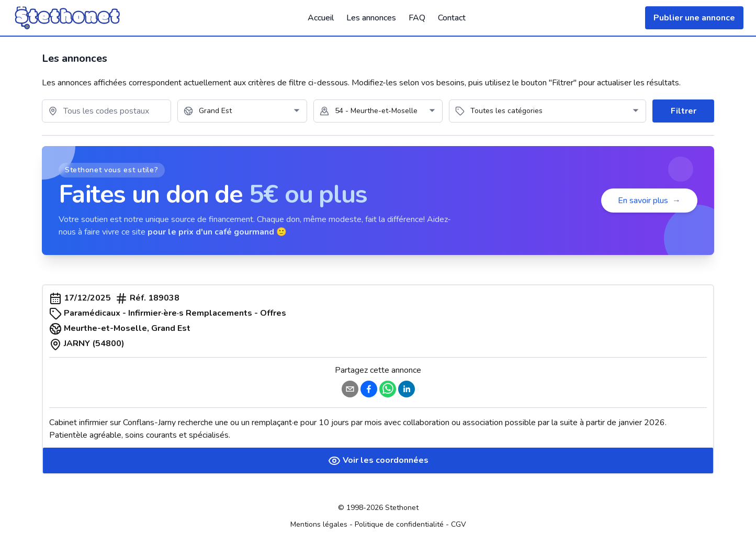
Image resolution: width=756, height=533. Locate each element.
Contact (452, 18)
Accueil (321, 18)
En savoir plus (649, 201)
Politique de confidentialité (399, 524)
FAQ (417, 18)
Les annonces (371, 18)
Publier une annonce (694, 18)
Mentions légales (319, 524)
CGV (459, 524)
